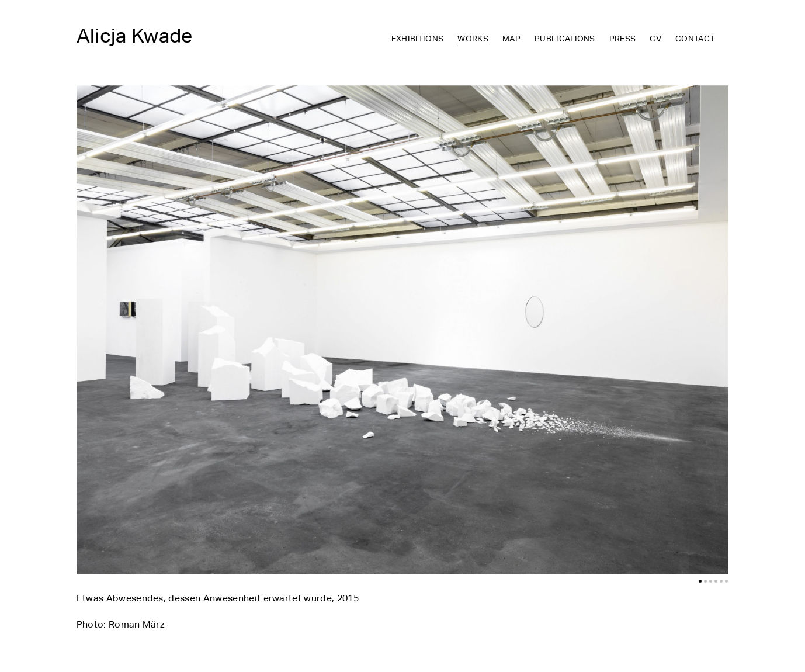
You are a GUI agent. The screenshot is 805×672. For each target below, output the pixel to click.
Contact (695, 39)
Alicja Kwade (135, 36)
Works (473, 39)
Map (511, 39)
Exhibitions (418, 39)
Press (623, 39)
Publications (565, 39)
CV (655, 39)
